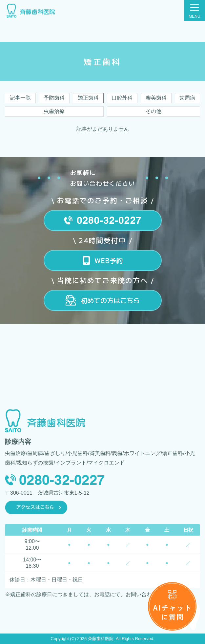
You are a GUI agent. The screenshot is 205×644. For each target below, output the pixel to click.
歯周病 (187, 98)
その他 (154, 111)
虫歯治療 (54, 111)
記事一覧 (20, 98)
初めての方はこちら (110, 300)
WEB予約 (109, 260)
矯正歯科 (88, 98)
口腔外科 (122, 98)
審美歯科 (156, 98)
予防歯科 (54, 98)
